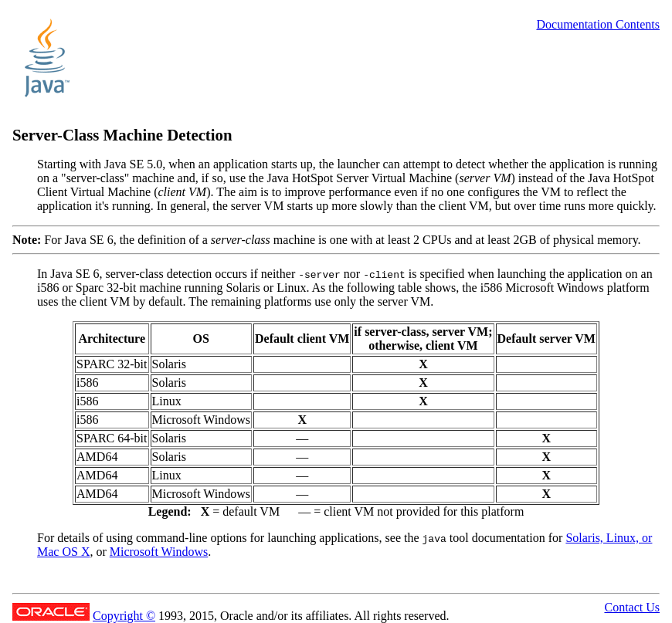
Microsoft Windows (159, 552)
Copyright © (124, 616)
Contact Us (632, 607)
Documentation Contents (598, 24)
